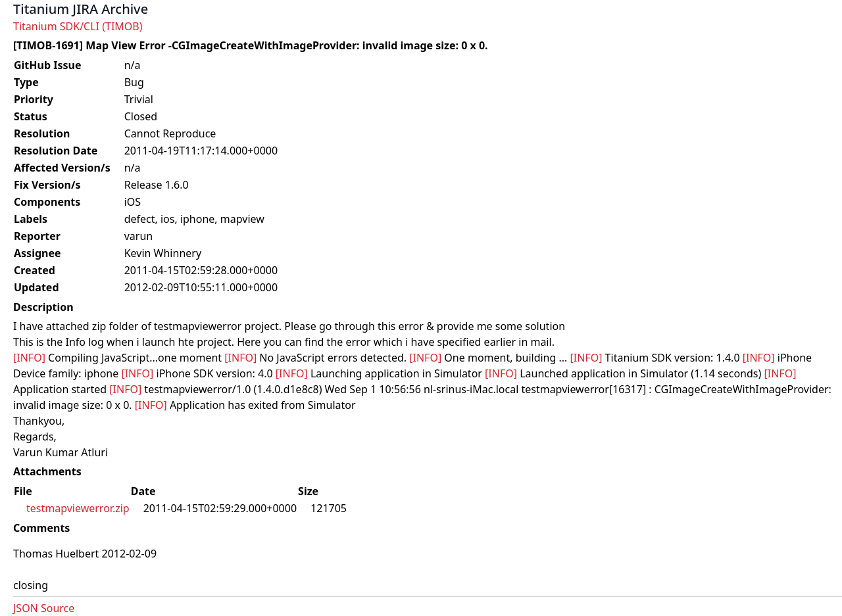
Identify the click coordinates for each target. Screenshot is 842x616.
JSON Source (44, 608)
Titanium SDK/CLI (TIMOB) (78, 26)
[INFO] (29, 358)
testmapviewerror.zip (78, 508)
